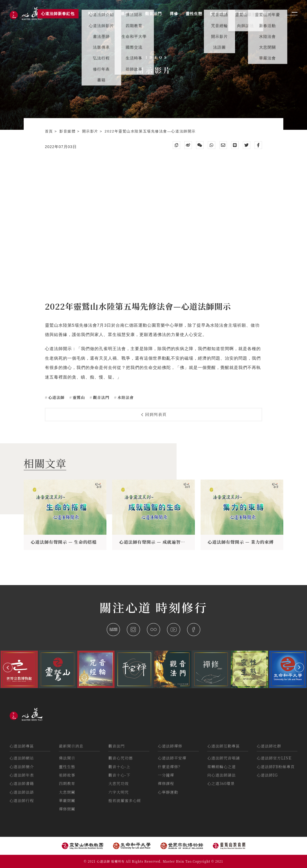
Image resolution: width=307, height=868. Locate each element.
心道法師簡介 (22, 767)
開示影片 (91, 131)
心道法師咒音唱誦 (224, 758)
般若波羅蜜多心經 (125, 800)
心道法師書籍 (22, 783)
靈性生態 (67, 767)
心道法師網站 (22, 758)
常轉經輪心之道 (221, 767)
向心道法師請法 (221, 775)
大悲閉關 (67, 792)
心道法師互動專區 (224, 746)
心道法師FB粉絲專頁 (276, 767)
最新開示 (129, 14)
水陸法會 (125, 397)
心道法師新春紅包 (58, 14)
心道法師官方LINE (274, 758)
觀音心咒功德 (121, 758)
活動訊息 (263, 14)
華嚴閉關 (67, 800)
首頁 (50, 131)
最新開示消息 (71, 746)
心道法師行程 (22, 800)
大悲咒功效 (118, 783)
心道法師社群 (269, 746)
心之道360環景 (221, 783)
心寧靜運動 (168, 792)
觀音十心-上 (119, 767)
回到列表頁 (154, 414)
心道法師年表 (22, 775)
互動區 (240, 14)
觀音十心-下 (119, 775)
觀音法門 (101, 397)
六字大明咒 (118, 792)
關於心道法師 (101, 14)
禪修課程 (166, 783)
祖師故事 (67, 775)
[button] (8, 667)
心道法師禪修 (170, 746)
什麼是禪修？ (170, 767)
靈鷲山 (78, 397)
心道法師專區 (22, 746)
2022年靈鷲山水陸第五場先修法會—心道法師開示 (150, 131)
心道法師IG (267, 775)
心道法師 (56, 397)
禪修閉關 (67, 809)
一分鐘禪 (166, 775)
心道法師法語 (22, 792)
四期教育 (67, 783)
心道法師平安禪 (172, 758)
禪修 (174, 14)
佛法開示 (67, 758)
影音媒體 (68, 131)
